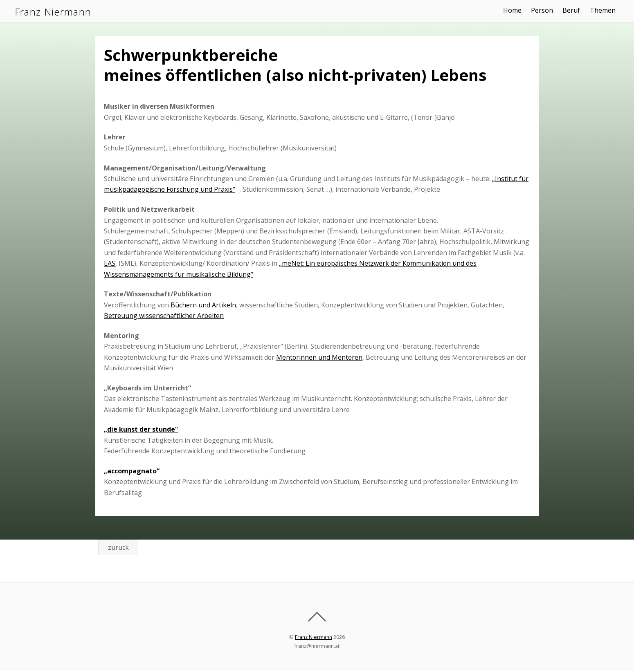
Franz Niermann (314, 638)
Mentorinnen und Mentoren (320, 357)
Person (545, 10)
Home (516, 10)
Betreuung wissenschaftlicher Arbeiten (164, 316)
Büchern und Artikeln (203, 305)
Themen (606, 10)
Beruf (574, 10)
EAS (110, 263)
